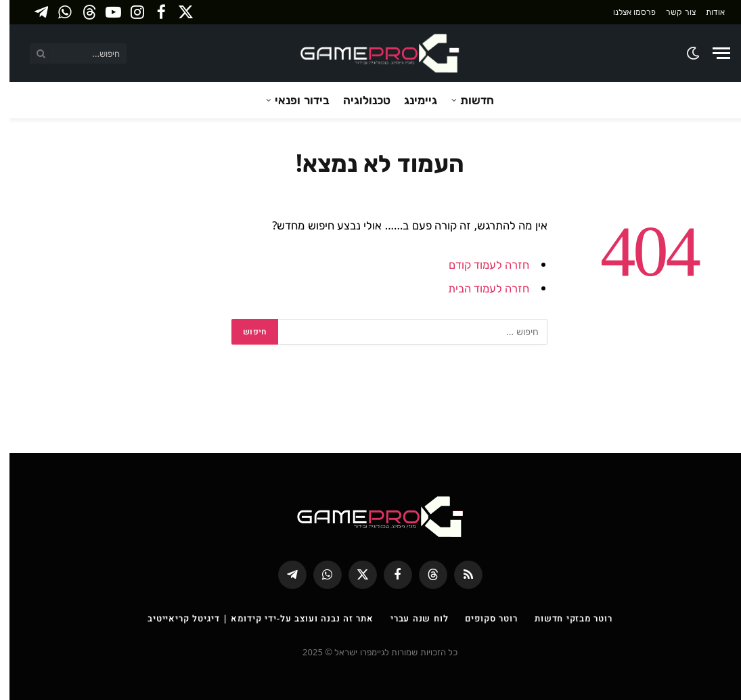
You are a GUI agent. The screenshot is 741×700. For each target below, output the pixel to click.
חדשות (468, 100)
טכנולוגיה (357, 100)
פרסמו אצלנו (625, 12)
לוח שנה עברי (410, 618)
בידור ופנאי (292, 100)
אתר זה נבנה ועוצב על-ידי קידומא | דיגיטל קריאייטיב (251, 618)
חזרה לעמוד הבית (479, 288)
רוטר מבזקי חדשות (564, 618)
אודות (706, 12)
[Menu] (712, 53)
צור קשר (671, 12)
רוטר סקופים (481, 618)
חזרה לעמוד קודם (480, 264)
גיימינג (411, 100)
